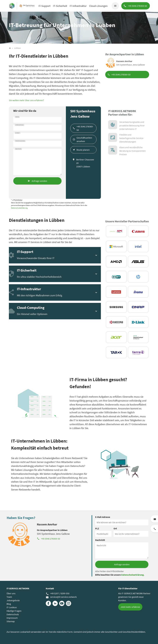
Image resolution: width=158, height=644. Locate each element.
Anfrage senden (39, 181)
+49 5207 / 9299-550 (58, 593)
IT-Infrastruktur (78, 6)
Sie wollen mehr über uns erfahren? (26, 100)
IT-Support (44, 6)
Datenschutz (13, 614)
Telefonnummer (20, 141)
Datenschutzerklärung (19, 208)
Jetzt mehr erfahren (130, 607)
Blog (9, 604)
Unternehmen (19, 125)
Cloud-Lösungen (98, 6)
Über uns (11, 593)
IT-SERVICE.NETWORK (18, 588)
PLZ (97, 528)
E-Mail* (18, 133)
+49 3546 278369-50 (121, 75)
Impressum (12, 618)
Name (17, 117)
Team (9, 597)
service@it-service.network (61, 597)
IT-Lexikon (12, 607)
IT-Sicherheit (60, 6)
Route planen (83, 150)
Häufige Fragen (14, 611)
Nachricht (18, 149)
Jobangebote (13, 600)
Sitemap (11, 621)
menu (115, 6)
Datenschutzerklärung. (133, 575)
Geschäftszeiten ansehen (84, 139)
